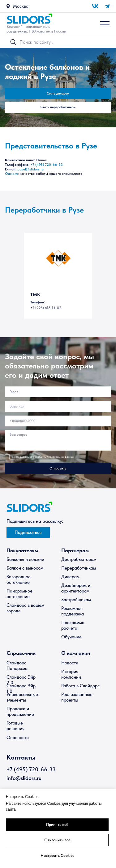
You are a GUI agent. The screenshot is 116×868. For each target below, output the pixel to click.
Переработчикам (79, 568)
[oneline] (58, 392)
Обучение (71, 637)
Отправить (58, 468)
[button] (8, 6)
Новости (70, 663)
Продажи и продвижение (20, 712)
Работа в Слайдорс (80, 686)
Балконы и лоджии (25, 559)
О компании (76, 653)
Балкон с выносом (25, 568)
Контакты (21, 757)
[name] (58, 406)
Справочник (21, 653)
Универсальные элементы (22, 697)
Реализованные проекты (77, 697)
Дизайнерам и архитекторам (76, 588)
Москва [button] (21, 6)
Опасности (18, 738)
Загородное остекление (19, 579)
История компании (71, 674)
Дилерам (70, 577)
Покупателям (22, 550)
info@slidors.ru (24, 778)
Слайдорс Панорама (17, 666)
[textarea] (58, 440)
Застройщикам (76, 600)
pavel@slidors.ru (30, 169)
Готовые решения (15, 726)
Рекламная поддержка (73, 611)
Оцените (12, 173)
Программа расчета (73, 625)
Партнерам (75, 550)
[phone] (58, 421)
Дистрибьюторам (79, 559)
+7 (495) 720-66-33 (47, 164)
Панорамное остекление (19, 594)
